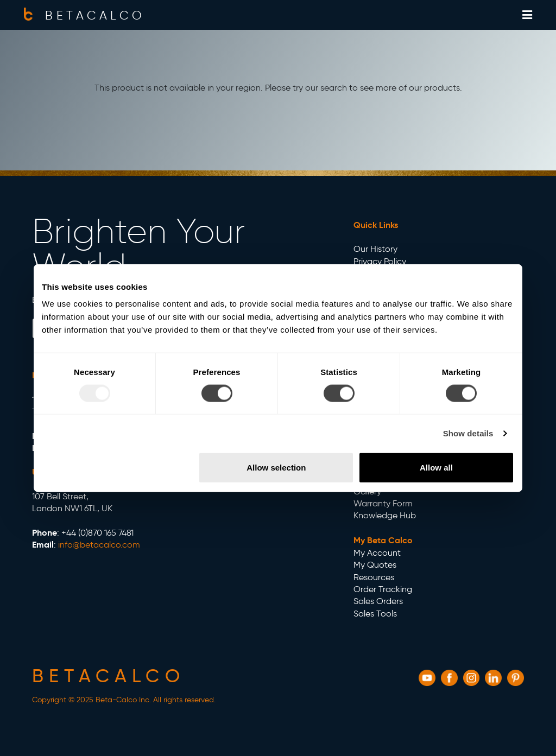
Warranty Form (383, 503)
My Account (377, 553)
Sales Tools (375, 614)
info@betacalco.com (99, 545)
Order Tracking (383, 589)
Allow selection (276, 468)
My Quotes (375, 565)
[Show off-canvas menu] (527, 15)
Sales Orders (378, 601)
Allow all (436, 468)
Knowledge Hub (385, 515)
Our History (375, 249)
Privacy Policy (380, 261)
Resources (374, 577)
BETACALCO (95, 15)
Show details (468, 433)
